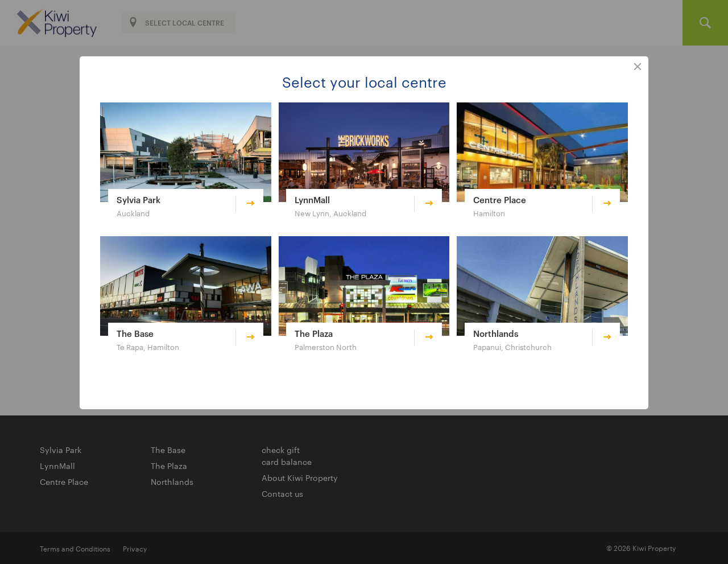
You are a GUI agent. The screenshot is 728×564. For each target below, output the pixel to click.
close (638, 67)
